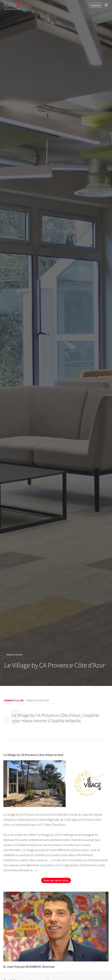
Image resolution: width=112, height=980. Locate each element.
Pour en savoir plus (56, 880)
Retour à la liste (15, 655)
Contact (96, 5)
